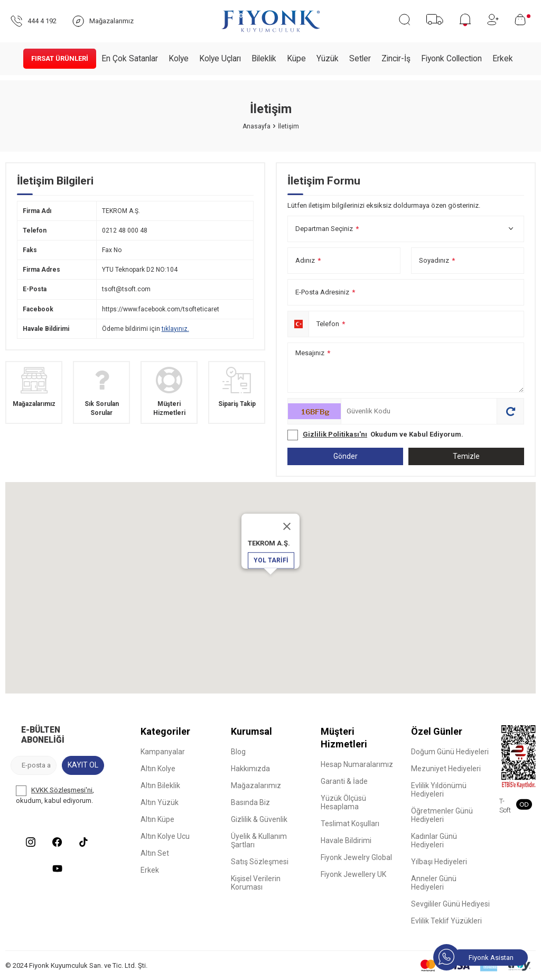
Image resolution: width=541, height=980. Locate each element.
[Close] (287, 526)
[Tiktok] (83, 842)
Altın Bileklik (160, 785)
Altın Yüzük (160, 802)
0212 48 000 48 (125, 230)
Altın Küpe (157, 819)
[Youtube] (57, 868)
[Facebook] (57, 842)
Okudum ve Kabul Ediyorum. (375, 435)
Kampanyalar (163, 752)
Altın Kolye (158, 769)
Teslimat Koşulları (350, 824)
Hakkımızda (250, 769)
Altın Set (155, 853)
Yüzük (328, 59)
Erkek (503, 59)
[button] (270, 584)
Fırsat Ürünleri (60, 58)
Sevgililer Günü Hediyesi (450, 904)
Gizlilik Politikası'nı (335, 434)
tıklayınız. (175, 329)
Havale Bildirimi (346, 840)
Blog (238, 752)
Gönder (346, 456)
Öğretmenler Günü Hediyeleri (442, 815)
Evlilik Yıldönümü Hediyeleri (439, 790)
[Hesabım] (493, 20)
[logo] (271, 21)
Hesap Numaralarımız (357, 764)
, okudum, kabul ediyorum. (55, 795)
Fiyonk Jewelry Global (356, 857)
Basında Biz (250, 802)
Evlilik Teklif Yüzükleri (446, 921)
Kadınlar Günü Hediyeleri (434, 840)
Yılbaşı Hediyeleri (439, 862)
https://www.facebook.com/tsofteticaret (161, 309)
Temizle (466, 456)
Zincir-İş (396, 59)
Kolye (179, 59)
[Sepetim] (523, 20)
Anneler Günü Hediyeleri (434, 883)
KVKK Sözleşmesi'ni (62, 790)
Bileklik (264, 59)
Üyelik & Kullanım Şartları (259, 840)
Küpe (296, 59)
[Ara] (404, 20)
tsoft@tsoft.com (126, 289)
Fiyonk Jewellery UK (353, 874)
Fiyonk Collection (451, 59)
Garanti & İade (344, 781)
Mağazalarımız (256, 785)
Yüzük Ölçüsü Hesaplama (343, 802)
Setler (360, 59)
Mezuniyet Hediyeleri (446, 769)
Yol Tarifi (271, 560)
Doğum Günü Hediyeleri (450, 752)
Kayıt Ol (83, 765)
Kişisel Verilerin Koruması (256, 883)
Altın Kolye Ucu (165, 836)
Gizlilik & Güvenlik (259, 819)
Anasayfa (256, 126)
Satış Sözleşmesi (260, 862)
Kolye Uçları (220, 59)
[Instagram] (31, 842)
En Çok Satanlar (130, 59)
